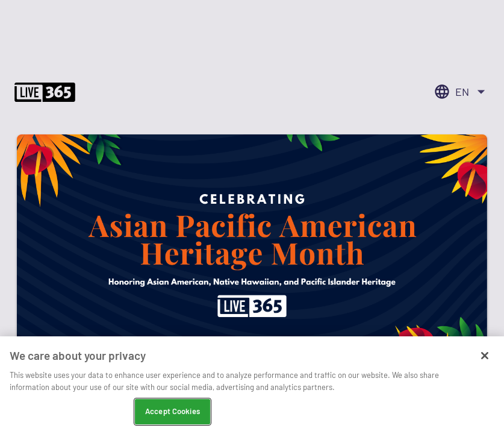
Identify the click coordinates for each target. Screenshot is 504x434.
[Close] (485, 357)
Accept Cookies (173, 413)
